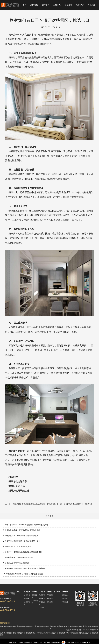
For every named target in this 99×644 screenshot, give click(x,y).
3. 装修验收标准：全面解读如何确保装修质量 (21, 536)
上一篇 (30, 504)
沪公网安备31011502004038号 (78, 642)
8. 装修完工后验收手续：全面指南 (16, 563)
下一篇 (74, 504)
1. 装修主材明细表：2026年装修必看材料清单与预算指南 (25, 525)
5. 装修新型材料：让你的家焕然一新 (17, 547)
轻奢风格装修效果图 (58, 633)
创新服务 (68, 5)
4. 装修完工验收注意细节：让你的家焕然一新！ (21, 541)
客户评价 (80, 5)
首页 (25, 5)
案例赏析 (34, 5)
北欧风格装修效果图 (74, 630)
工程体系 (57, 5)
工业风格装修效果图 (41, 626)
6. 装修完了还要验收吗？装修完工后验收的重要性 (22, 552)
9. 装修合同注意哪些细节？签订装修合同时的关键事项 (24, 568)
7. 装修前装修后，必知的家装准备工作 (18, 557)
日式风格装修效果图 (90, 630)
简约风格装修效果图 (41, 633)
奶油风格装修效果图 (8, 626)
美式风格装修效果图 (25, 633)
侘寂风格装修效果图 (25, 626)
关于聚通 (91, 5)
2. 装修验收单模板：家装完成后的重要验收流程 (21, 530)
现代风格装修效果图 (90, 633)
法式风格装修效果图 (90, 626)
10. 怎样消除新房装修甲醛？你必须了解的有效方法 (23, 574)
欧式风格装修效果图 (74, 626)
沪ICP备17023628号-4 (53, 642)
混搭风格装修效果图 (74, 633)
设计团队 (46, 5)
